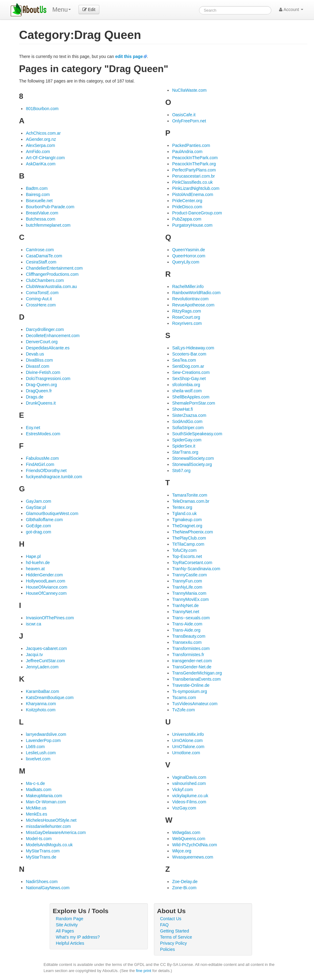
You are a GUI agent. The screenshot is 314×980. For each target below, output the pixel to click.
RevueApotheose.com (193, 305)
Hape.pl (33, 556)
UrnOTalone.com (188, 747)
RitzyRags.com (186, 311)
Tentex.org (182, 507)
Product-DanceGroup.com (197, 213)
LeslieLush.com (41, 753)
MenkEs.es (36, 814)
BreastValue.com (42, 213)
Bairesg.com (38, 194)
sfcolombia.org (186, 385)
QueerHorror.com (189, 256)
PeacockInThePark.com (195, 158)
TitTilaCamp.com (188, 544)
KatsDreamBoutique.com (50, 698)
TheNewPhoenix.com (192, 532)
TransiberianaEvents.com (196, 679)
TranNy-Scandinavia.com (196, 569)
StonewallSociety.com (193, 458)
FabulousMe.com (42, 458)
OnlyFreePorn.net (189, 121)
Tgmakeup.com (187, 520)
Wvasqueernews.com (193, 857)
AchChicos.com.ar (43, 133)
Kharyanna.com (41, 704)
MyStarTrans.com (43, 851)
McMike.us (36, 808)
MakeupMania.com (44, 796)
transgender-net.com (192, 661)
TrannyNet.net (186, 612)
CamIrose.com (40, 250)
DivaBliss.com (39, 360)
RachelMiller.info (188, 286)
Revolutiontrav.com (190, 299)
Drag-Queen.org (41, 385)
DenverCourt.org (42, 342)
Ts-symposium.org (190, 691)
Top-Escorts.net (187, 556)
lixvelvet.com (38, 759)
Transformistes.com (191, 648)
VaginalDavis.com (189, 777)
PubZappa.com (187, 219)
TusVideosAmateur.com (195, 704)
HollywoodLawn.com (45, 581)
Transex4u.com (187, 642)
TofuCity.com (184, 550)
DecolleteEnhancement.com (53, 336)
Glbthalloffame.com (44, 520)
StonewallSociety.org (192, 464)
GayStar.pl (36, 507)
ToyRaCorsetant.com (192, 563)
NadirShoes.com (42, 882)
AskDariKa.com (40, 164)
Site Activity (67, 925)
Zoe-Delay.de (185, 882)
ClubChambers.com (45, 280)
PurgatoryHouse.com (192, 225)
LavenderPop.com (43, 740)
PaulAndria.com (187, 152)
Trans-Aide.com (187, 624)
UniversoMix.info (188, 734)
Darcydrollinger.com (45, 329)
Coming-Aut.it (39, 299)
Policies (167, 949)
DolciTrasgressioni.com (48, 379)
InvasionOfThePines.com (50, 618)
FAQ (164, 925)
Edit (89, 10)
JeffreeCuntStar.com (45, 661)
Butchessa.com (40, 219)
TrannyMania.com (189, 593)
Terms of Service (176, 937)
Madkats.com (38, 790)
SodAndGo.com (187, 421)
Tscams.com (184, 698)
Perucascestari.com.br (193, 176)
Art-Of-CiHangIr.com (45, 158)
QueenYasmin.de (188, 250)
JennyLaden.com (42, 667)
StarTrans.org (185, 452)
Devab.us (35, 354)
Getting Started (174, 931)
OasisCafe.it (184, 115)
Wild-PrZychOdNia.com (194, 845)
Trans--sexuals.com (191, 618)
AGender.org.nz (41, 139)
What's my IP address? (78, 937)
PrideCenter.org (187, 201)
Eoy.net (33, 428)
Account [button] (291, 10)
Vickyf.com (182, 790)
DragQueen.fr (39, 391)
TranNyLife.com (187, 587)
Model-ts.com (39, 839)
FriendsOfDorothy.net (46, 471)
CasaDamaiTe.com (44, 256)
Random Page (70, 919)
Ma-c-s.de (35, 783)
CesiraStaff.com (41, 262)
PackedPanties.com (191, 145)
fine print (144, 971)
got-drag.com (38, 532)
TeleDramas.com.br (191, 501)
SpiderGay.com (187, 440)
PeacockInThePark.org (194, 164)
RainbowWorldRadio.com (196, 293)
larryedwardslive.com (46, 734)
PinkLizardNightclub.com (196, 188)
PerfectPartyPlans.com (194, 170)
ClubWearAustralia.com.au (51, 286)
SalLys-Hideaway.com (193, 348)
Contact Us (171, 919)
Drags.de (34, 397)
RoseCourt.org (186, 317)
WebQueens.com (189, 839)
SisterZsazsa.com (189, 415)
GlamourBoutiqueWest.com (52, 513)
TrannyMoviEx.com (190, 599)
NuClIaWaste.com (189, 90)
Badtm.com (37, 188)
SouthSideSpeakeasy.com (197, 434)
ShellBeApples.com (191, 397)
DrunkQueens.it (41, 403)
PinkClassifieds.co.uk (192, 182)
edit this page (129, 56)
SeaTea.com (184, 360)
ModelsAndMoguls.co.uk (49, 845)
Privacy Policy (173, 943)
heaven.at (35, 569)
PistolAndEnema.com (193, 194)
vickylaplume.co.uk (190, 796)
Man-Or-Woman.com (46, 802)
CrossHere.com (41, 305)
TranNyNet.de (185, 605)
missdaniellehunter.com (48, 826)
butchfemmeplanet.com (48, 225)
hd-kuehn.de (38, 563)
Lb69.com (35, 747)
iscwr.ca (33, 624)
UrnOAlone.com (187, 740)
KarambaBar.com (42, 691)
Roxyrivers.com (187, 323)
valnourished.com (189, 783)
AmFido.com (38, 152)
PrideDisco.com (187, 207)
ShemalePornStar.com (193, 403)
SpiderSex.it (184, 446)
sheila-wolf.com (187, 391)
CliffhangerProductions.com (52, 274)
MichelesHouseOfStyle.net (51, 820)
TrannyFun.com (187, 581)
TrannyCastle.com (189, 575)
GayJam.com (38, 501)
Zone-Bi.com (184, 888)
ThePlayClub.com (189, 538)
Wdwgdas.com (186, 832)
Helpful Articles (70, 943)
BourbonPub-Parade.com (50, 207)
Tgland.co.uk (184, 513)
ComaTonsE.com (42, 293)
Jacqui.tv (34, 655)
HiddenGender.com (44, 575)
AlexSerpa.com (40, 145)
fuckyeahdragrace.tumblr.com (54, 477)
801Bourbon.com (42, 109)
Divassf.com (37, 366)
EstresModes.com (43, 434)
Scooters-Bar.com (189, 354)
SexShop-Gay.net (189, 379)
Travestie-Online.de (191, 685)
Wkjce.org (182, 851)
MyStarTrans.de (41, 857)
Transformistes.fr (188, 655)
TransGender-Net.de (192, 667)
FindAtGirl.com (40, 464)
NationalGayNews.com (48, 888)
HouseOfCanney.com (46, 593)
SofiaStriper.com (188, 428)
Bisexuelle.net (39, 201)
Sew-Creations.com (191, 372)
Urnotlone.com (186, 753)
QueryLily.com (186, 262)
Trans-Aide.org (186, 630)
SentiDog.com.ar (188, 366)
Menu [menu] (62, 10)
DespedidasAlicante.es (48, 348)
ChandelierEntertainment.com (54, 268)
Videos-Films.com (189, 802)
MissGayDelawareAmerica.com (56, 832)
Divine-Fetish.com (43, 372)
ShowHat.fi (182, 409)
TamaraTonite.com (190, 495)
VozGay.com (184, 808)
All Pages (65, 931)
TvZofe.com (183, 710)
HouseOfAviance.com (46, 587)
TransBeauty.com (189, 636)
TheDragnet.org (187, 526)
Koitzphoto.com (41, 710)
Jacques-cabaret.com (46, 648)
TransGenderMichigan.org (197, 673)
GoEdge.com (38, 526)
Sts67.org (181, 471)
